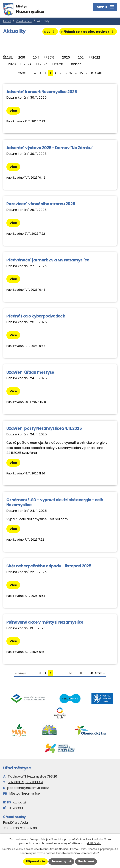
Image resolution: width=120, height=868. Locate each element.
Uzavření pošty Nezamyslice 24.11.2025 (44, 428)
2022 (96, 57)
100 (81, 73)
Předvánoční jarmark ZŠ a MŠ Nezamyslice (48, 260)
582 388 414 (34, 782)
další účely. (94, 843)
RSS (50, 32)
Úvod (7, 21)
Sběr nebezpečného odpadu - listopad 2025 (49, 566)
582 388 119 (16, 782)
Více (13, 111)
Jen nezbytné (61, 861)
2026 (59, 64)
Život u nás (24, 21)
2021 (81, 57)
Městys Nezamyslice (25, 793)
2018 (51, 57)
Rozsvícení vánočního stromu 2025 (41, 204)
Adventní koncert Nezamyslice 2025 (42, 92)
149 (92, 73)
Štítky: (8, 57)
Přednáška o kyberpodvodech (36, 316)
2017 (36, 57)
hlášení (77, 64)
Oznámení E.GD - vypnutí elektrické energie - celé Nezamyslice (55, 502)
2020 (66, 57)
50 (71, 73)
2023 (12, 64)
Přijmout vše (35, 861)
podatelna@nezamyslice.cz (28, 788)
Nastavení (86, 861)
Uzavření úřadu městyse (30, 372)
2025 (44, 64)
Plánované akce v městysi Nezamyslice (45, 622)
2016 (22, 57)
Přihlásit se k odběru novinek (88, 32)
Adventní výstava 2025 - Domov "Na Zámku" (50, 148)
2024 (28, 64)
